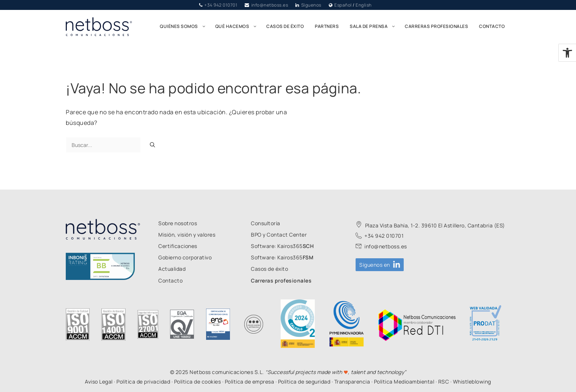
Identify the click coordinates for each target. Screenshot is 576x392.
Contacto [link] (492, 26)
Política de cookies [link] (198, 382)
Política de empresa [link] (250, 382)
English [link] (364, 5)
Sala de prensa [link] (375, 26)
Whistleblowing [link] (472, 382)
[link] (567, 53)
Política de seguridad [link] (304, 382)
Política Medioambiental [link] (404, 382)
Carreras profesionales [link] (436, 26)
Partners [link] (327, 26)
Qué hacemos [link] (238, 26)
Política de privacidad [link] (143, 382)
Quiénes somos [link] (185, 26)
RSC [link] (444, 382)
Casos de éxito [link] (285, 26)
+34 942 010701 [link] (221, 5)
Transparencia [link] (352, 382)
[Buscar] (152, 145)
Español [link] (343, 5)
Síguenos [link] (311, 5)
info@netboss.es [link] (270, 5)
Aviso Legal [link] (99, 382)
